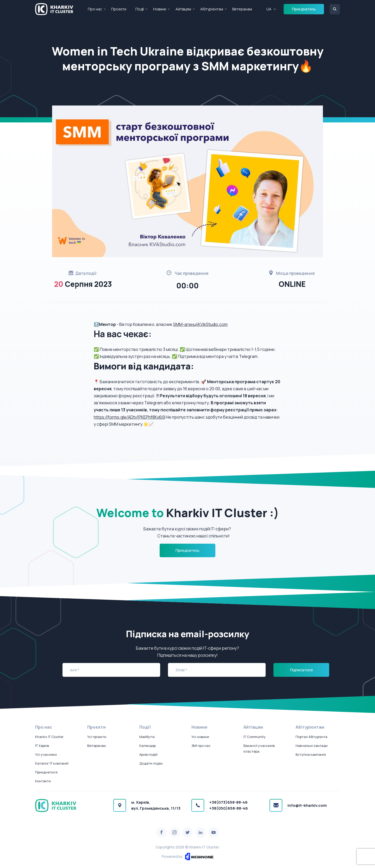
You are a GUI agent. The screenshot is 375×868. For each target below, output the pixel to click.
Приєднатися (46, 772)
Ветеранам (242, 9)
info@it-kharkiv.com (307, 805)
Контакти (43, 781)
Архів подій (148, 754)
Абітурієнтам (212, 9)
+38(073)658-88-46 (229, 802)
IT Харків (42, 746)
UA (269, 9)
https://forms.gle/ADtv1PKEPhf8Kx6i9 (129, 417)
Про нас (95, 9)
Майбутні (147, 737)
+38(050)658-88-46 (229, 808)
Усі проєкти (97, 737)
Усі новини (200, 737)
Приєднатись (304, 9)
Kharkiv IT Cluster (49, 737)
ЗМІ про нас (201, 746)
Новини (160, 9)
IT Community (255, 737)
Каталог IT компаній (52, 763)
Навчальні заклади (312, 746)
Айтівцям (183, 9)
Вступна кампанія (311, 754)
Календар (148, 746)
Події (140, 9)
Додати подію (151, 763)
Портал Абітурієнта (311, 737)
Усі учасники (46, 754)
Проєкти (119, 9)
